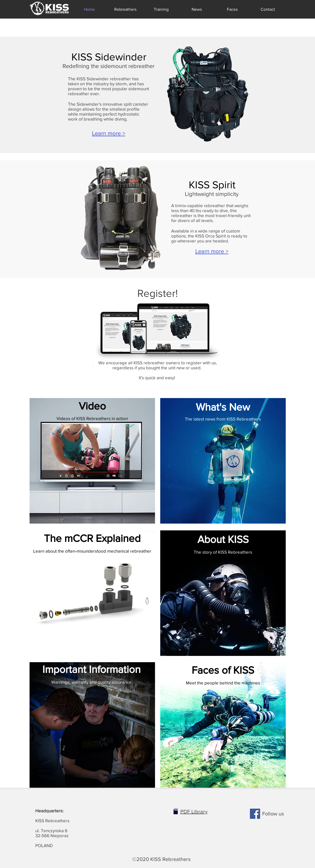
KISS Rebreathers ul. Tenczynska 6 (52, 821)
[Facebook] (255, 814)
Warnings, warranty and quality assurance (91, 682)
